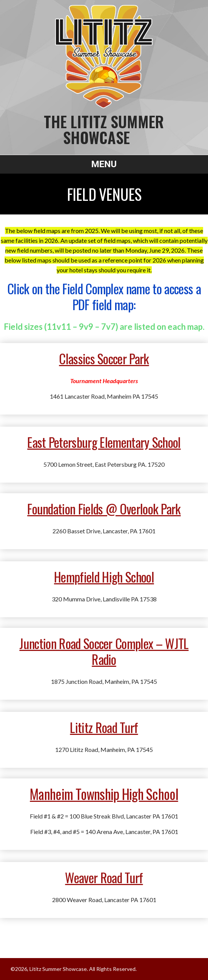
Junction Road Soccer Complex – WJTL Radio (104, 651)
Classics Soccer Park (104, 358)
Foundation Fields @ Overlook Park (104, 509)
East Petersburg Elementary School (104, 442)
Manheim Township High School (104, 794)
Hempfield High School (104, 577)
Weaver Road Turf (104, 877)
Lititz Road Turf (104, 727)
